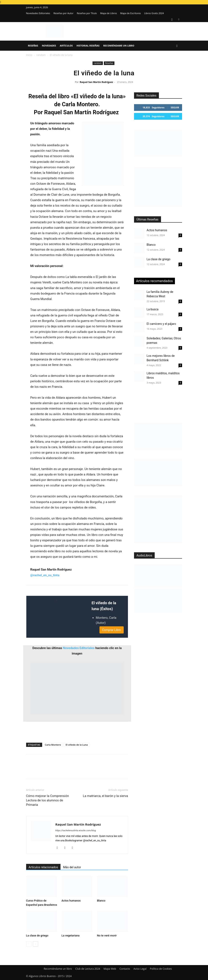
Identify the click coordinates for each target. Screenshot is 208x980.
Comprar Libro (112, 630)
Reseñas (33, 46)
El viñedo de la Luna (77, 745)
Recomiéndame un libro (119, 46)
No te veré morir (107, 936)
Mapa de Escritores (130, 13)
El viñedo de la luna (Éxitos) (104, 606)
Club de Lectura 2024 (88, 969)
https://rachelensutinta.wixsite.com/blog (76, 831)
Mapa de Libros (108, 13)
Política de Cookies (161, 969)
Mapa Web (110, 969)
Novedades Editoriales (38, 13)
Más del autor (72, 867)
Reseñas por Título (87, 13)
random (41, 55)
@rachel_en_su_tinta (45, 575)
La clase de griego (37, 936)
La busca (153, 309)
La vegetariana (70, 936)
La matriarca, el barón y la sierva (105, 796)
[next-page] (36, 944)
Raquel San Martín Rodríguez (96, 82)
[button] (177, 46)
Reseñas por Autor (64, 13)
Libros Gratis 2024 (154, 13)
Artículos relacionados (43, 867)
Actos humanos (71, 901)
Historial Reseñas (88, 46)
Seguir (175, 107)
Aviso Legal (140, 969)
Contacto (125, 969)
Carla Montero (53, 745)
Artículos (66, 46)
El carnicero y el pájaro (161, 324)
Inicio (29, 55)
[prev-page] (29, 944)
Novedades (49, 46)
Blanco (101, 901)
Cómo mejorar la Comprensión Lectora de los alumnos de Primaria (48, 800)
